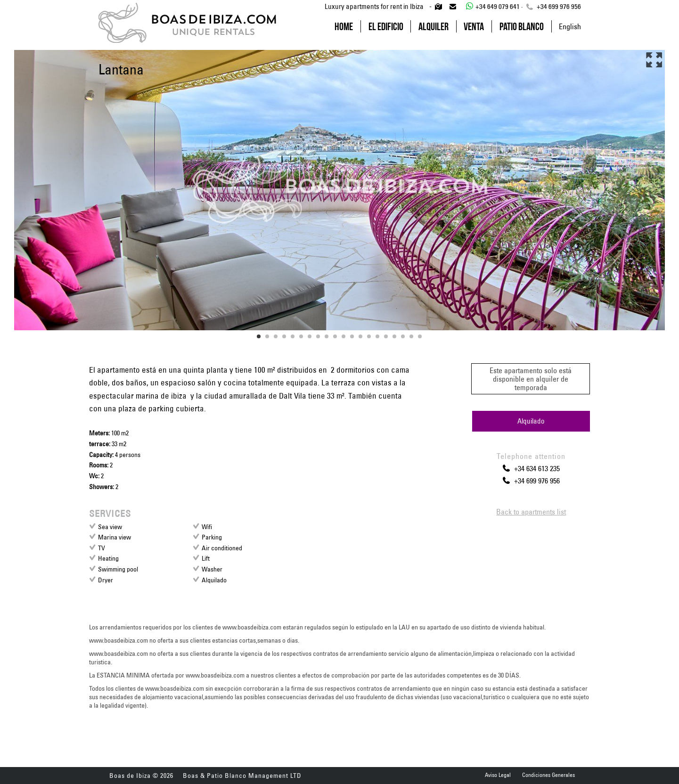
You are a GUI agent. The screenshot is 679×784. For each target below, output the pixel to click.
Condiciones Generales (548, 775)
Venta (474, 26)
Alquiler (434, 26)
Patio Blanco (522, 26)
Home (344, 26)
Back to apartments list (531, 512)
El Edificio (386, 26)
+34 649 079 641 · (493, 6)
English (570, 26)
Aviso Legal (498, 775)
